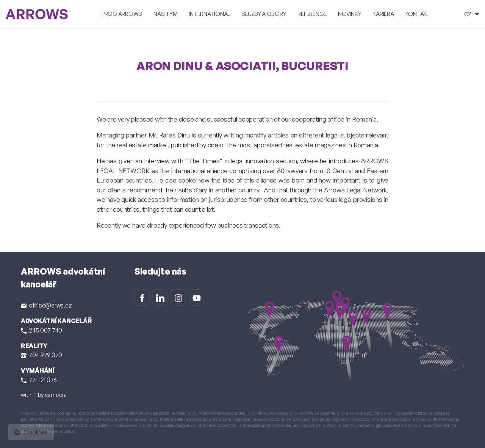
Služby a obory (264, 14)
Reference (312, 14)
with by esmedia (44, 395)
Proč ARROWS (122, 14)
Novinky (350, 14)
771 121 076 (39, 380)
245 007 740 (41, 330)
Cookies (31, 432)
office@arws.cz (46, 305)
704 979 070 (41, 355)
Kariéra (383, 14)
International (209, 14)
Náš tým (165, 14)
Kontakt (418, 14)
